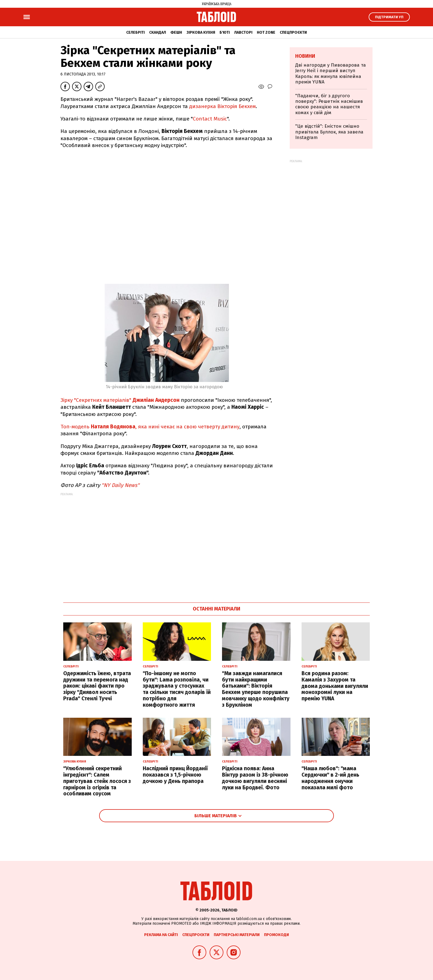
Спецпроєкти (293, 32)
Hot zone (266, 32)
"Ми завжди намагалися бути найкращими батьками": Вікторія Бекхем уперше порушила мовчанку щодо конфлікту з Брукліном (256, 689)
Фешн (176, 32)
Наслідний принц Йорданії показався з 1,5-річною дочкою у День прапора (175, 775)
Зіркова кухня (201, 32)
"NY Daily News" (120, 485)
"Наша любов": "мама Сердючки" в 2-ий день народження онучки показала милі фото (330, 778)
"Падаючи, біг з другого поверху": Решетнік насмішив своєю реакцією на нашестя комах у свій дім (329, 104)
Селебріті (135, 32)
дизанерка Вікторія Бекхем (222, 106)
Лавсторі (243, 32)
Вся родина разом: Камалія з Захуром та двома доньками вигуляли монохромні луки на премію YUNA (335, 686)
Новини (305, 56)
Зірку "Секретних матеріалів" (120, 400)
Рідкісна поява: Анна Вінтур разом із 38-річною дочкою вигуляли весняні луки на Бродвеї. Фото (255, 778)
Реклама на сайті (161, 935)
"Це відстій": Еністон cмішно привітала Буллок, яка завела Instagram (329, 132)
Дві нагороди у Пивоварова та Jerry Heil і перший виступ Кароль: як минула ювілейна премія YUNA (331, 74)
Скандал (158, 32)
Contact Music (210, 119)
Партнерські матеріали (237, 935)
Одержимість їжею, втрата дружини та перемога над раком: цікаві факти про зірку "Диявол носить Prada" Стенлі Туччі (97, 686)
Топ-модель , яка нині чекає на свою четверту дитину (150, 427)
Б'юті (225, 32)
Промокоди (276, 935)
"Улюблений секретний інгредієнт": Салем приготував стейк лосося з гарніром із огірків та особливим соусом (97, 781)
